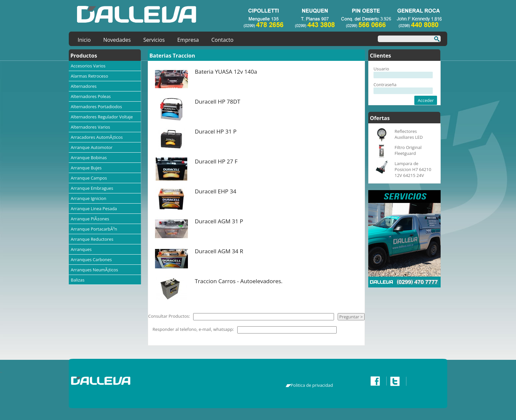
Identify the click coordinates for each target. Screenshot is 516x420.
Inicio (84, 40)
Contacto (222, 40)
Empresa (188, 40)
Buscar (435, 40)
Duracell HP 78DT (218, 101)
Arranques (81, 249)
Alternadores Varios (90, 127)
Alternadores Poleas (91, 96)
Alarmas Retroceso (90, 76)
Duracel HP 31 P (216, 131)
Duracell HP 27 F (216, 161)
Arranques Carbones (91, 259)
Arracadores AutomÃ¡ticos (97, 137)
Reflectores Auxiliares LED (409, 134)
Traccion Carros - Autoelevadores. (239, 281)
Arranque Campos (89, 178)
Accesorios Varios (88, 66)
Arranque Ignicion (89, 198)
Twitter (397, 381)
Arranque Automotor (92, 147)
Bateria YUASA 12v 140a (226, 72)
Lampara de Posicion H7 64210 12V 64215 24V (413, 169)
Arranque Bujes (86, 168)
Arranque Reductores (92, 239)
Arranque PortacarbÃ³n (94, 229)
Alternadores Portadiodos (96, 107)
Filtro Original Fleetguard (408, 150)
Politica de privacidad (312, 385)
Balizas (78, 280)
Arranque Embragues (92, 188)
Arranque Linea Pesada (94, 209)
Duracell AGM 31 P (219, 221)
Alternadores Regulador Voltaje (102, 117)
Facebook (377, 381)
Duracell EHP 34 (216, 191)
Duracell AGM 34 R (219, 251)
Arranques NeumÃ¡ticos (94, 270)
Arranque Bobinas (89, 158)
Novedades (117, 40)
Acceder (426, 100)
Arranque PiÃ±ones (90, 219)
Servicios (154, 40)
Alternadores (84, 86)
